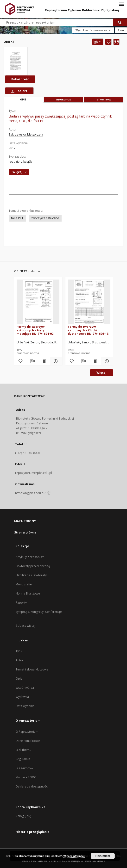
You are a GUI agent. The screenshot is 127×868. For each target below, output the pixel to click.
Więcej (102, 373)
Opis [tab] (23, 100)
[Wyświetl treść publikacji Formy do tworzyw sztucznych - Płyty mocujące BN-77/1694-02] (44, 361)
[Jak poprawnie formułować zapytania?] (121, 30)
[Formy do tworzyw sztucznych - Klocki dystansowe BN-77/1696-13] (89, 302)
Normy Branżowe (28, 593)
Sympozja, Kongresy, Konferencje (39, 612)
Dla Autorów (24, 768)
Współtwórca (25, 688)
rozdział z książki (21, 162)
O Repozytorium (27, 732)
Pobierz (18, 91)
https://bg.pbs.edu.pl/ (33, 493)
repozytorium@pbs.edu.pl (34, 473)
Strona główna (25, 532)
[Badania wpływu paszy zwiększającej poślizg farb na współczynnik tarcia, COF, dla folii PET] (16, 61)
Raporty (21, 603)
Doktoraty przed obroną (33, 566)
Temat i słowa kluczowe (32, 669)
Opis (19, 679)
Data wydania (25, 706)
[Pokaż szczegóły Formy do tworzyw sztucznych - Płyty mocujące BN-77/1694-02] (55, 361)
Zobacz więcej (26, 626)
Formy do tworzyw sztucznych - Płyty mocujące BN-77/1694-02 (35, 330)
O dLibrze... (24, 750)
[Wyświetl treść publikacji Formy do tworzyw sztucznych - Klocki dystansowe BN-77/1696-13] (95, 361)
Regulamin (23, 759)
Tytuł (19, 651)
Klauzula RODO (26, 777)
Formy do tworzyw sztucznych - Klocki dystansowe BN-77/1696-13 (88, 330)
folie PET (17, 218)
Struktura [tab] (104, 100)
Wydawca (22, 697)
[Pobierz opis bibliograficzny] (32, 361)
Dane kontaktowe (28, 741)
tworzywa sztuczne (45, 218)
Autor (20, 660)
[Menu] (121, 4)
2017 (12, 148)
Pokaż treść (20, 79)
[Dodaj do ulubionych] (108, 42)
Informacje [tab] (63, 100)
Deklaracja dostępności (32, 786)
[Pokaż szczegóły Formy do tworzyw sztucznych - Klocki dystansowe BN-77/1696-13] (106, 361)
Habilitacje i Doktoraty (31, 575)
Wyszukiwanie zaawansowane (93, 30)
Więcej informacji (74, 856)
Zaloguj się (23, 816)
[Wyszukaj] (120, 22)
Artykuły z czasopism (30, 557)
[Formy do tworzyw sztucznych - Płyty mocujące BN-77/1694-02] (38, 302)
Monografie (24, 584)
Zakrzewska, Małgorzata (26, 134)
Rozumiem (103, 856)
